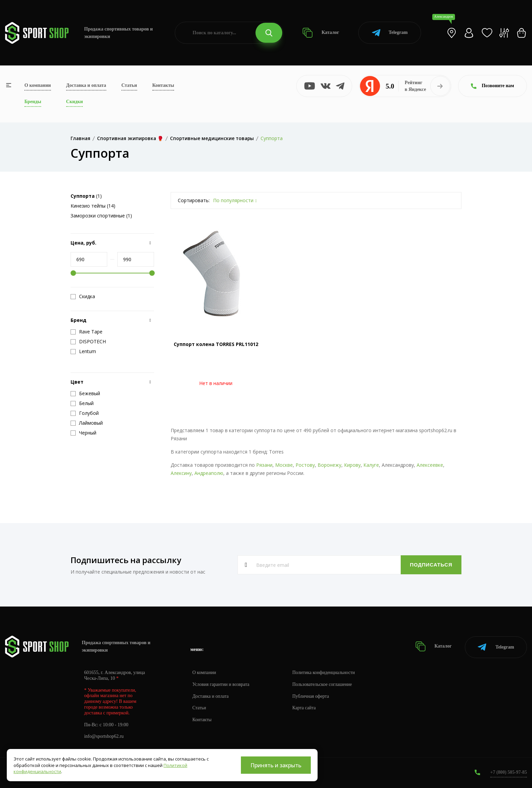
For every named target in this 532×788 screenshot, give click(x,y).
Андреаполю (209, 473)
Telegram (390, 33)
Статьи (129, 85)
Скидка (83, 296)
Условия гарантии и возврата (222, 683)
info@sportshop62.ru (104, 735)
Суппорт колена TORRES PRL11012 (216, 344)
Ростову (305, 465)
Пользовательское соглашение (324, 683)
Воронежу (329, 465)
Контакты (163, 85)
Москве (284, 465)
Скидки (74, 102)
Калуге (371, 465)
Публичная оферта (312, 695)
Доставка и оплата (86, 85)
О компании (38, 85)
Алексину (181, 473)
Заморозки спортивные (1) (101, 216)
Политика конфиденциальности (326, 671)
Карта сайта (306, 707)
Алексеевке (430, 465)
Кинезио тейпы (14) (93, 206)
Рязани (264, 465)
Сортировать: (194, 200)
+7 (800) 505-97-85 (508, 771)
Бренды (33, 102)
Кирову (352, 465)
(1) (86, 196)
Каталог (321, 33)
